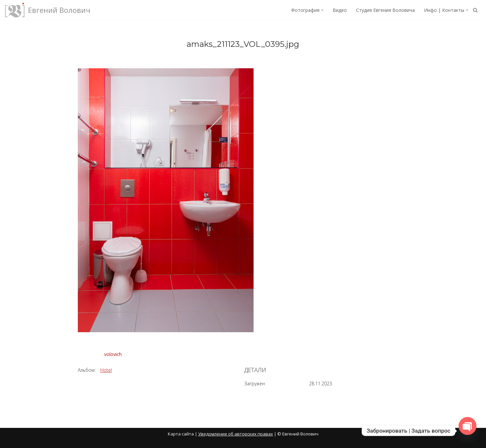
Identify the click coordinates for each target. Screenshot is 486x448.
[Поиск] (475, 10)
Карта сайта (181, 434)
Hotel (106, 370)
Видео (340, 10)
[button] (322, 10)
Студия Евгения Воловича (385, 10)
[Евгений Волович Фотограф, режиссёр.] (48, 10)
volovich (113, 354)
